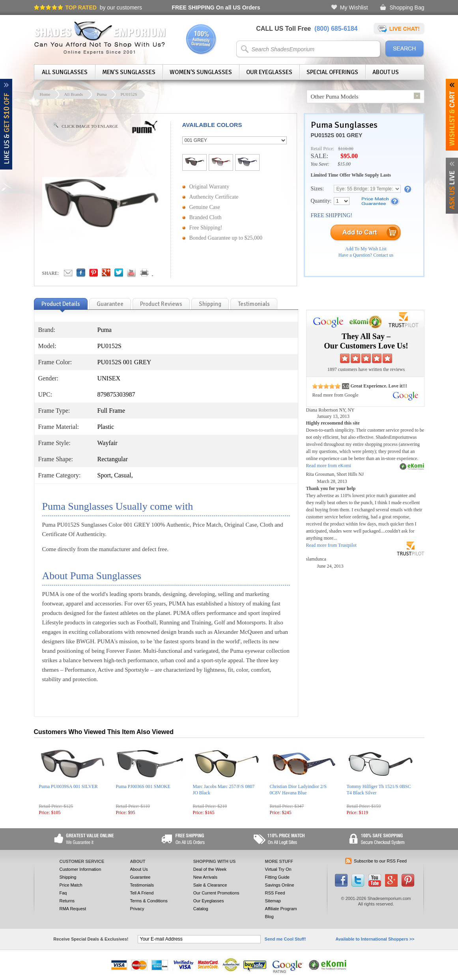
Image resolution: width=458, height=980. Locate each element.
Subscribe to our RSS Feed (380, 861)
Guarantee (140, 877)
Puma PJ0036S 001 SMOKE (143, 786)
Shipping (68, 877)
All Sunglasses (65, 72)
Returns (67, 901)
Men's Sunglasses (129, 72)
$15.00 (344, 164)
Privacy (137, 909)
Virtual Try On (278, 869)
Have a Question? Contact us (366, 255)
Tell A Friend (142, 893)
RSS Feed (275, 893)
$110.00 (346, 149)
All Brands (73, 94)
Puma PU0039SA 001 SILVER (68, 786)
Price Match (71, 885)
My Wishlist (354, 7)
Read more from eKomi (329, 466)
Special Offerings (332, 72)
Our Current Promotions (216, 893)
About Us (386, 72)
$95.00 (349, 156)
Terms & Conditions (149, 901)
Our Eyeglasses (269, 72)
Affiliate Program (281, 909)
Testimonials (142, 885)
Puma (102, 94)
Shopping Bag (407, 7)
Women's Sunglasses (201, 72)
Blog (269, 917)
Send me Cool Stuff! (285, 939)
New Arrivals (205, 877)
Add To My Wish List (366, 249)
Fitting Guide (277, 877)
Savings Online (280, 885)
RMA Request (73, 909)
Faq (63, 893)
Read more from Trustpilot (331, 545)
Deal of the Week (210, 869)
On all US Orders (216, 7)
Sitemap (273, 901)
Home (45, 94)
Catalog (201, 909)
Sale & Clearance (210, 885)
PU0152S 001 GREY (337, 135)
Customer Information (80, 869)
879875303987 (116, 394)
